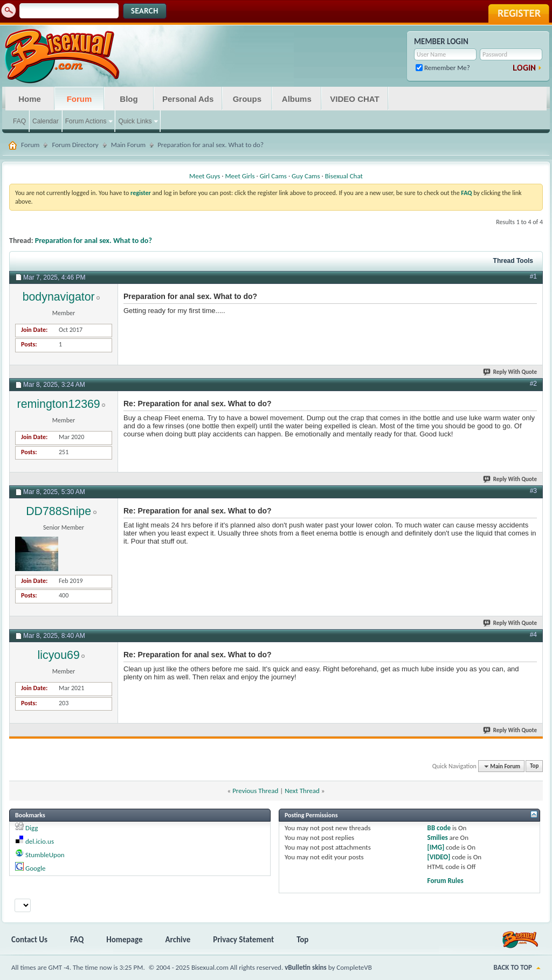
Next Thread (302, 791)
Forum (80, 99)
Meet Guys (205, 176)
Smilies (438, 837)
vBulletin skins (306, 967)
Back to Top (513, 967)
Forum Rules (446, 881)
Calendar (46, 121)
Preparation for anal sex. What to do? (94, 241)
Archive (178, 940)
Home (30, 99)
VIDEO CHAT (354, 99)
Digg (32, 828)
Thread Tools (513, 261)
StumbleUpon (45, 855)
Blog (129, 99)
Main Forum (129, 145)
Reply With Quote (510, 372)
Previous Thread (255, 791)
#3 (533, 491)
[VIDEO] (439, 857)
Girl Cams (273, 176)
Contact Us (29, 940)
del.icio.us (40, 841)
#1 (533, 276)
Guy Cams (306, 176)
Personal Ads (188, 99)
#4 (533, 635)
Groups (247, 99)
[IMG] (436, 847)
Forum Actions (86, 121)
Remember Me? (443, 68)
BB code (439, 828)
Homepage (124, 940)
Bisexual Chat (344, 176)
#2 (533, 384)
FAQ (19, 121)
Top (534, 766)
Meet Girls (240, 176)
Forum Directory (75, 145)
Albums (297, 99)
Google (35, 868)
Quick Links (135, 121)
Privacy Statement (243, 940)
